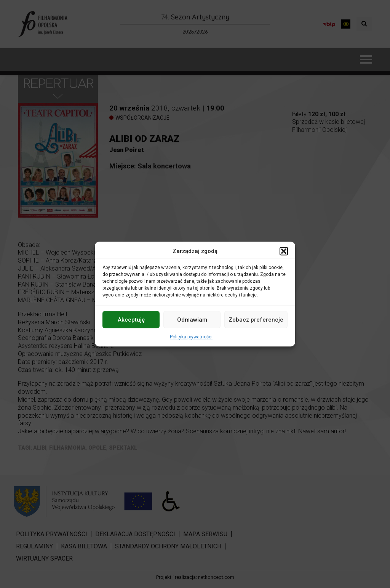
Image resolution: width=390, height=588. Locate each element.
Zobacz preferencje (256, 320)
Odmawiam (192, 320)
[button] (284, 251)
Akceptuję (131, 320)
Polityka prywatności (191, 337)
